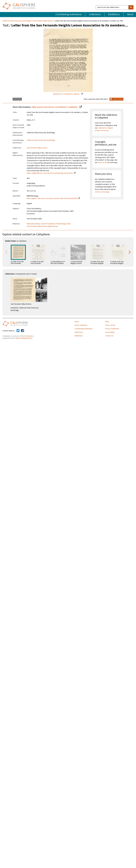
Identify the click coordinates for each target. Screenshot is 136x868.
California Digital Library (23, 338)
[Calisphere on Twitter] (18, 331)
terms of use (103, 163)
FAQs (107, 322)
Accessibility (110, 332)
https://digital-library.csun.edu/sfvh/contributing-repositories (50, 173)
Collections (95, 14)
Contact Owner (116, 99)
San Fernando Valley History (43, 21)
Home (77, 322)
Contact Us (109, 336)
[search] (131, 7)
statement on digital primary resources (104, 129)
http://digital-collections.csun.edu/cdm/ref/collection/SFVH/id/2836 (52, 198)
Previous (6, 252)
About (130, 14)
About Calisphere (81, 325)
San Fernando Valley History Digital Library (42, 226)
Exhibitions (114, 14)
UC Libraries (29, 336)
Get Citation (17, 99)
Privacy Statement (112, 329)
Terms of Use (110, 325)
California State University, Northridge (17, 21)
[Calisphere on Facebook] (23, 331)
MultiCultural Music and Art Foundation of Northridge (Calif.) (49, 224)
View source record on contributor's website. (55, 107)
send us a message (102, 192)
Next (130, 252)
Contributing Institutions (69, 14)
